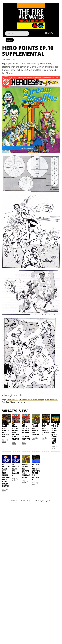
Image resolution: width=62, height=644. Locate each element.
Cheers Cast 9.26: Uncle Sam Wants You (6, 430)
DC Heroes (23, 400)
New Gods (53, 400)
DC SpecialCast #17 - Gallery (16, 470)
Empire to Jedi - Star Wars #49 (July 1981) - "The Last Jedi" (56, 434)
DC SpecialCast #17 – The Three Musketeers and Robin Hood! (6, 475)
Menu (49, 33)
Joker (47, 400)
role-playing (20, 402)
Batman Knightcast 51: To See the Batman (36, 472)
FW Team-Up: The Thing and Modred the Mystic (16, 431)
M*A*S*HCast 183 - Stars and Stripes (36, 429)
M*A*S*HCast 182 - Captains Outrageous (26, 471)
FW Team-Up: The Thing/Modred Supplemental (26, 431)
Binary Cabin (47, 501)
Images (41, 400)
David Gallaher (12, 400)
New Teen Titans (9, 402)
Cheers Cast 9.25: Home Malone (45, 429)
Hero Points (33, 400)
